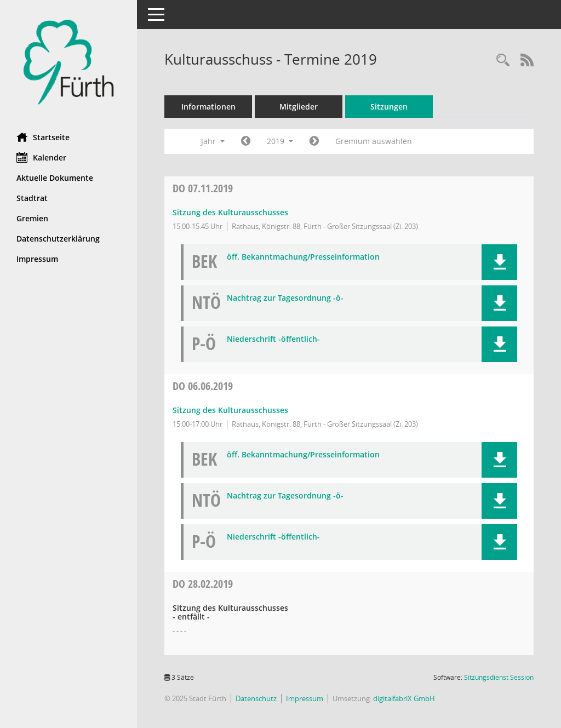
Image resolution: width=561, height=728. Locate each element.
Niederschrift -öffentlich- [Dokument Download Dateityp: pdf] (273, 339)
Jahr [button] (213, 141)
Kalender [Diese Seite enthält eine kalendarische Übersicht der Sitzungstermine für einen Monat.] (41, 157)
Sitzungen (389, 107)
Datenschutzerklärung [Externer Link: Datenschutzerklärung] (58, 239)
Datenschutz (256, 698)
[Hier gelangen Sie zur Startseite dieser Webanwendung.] (68, 62)
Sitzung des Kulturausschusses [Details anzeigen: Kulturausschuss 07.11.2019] (230, 212)
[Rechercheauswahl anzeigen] (503, 61)
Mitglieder (299, 107)
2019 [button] (280, 141)
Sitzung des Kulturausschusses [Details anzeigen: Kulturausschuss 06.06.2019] (230, 410)
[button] (499, 262)
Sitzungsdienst (499, 677)
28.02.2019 (203, 584)
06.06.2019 (203, 386)
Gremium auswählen (374, 141)
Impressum (305, 698)
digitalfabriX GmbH (404, 698)
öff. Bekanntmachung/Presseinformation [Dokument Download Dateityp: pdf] (303, 257)
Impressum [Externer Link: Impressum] (37, 259)
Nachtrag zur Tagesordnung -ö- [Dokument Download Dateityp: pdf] (285, 298)
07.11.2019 (203, 188)
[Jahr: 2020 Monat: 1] (314, 141)
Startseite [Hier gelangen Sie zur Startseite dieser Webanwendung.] (43, 137)
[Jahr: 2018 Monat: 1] (246, 141)
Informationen (208, 107)
